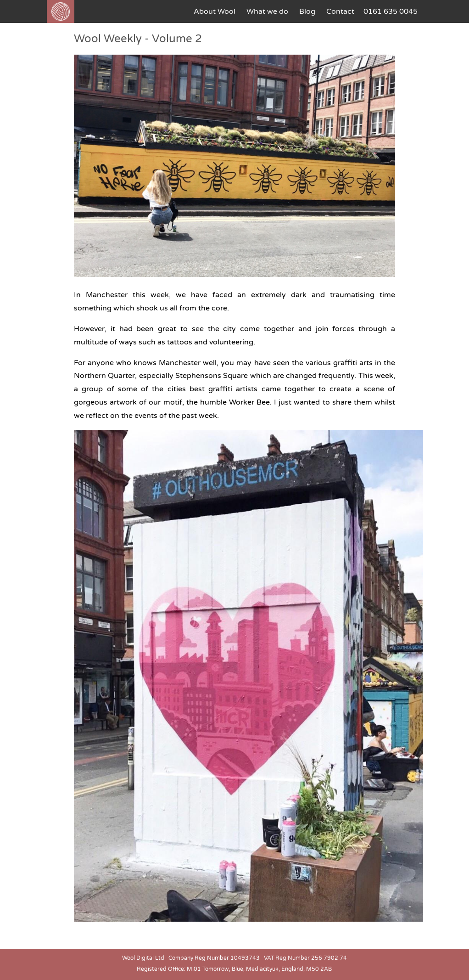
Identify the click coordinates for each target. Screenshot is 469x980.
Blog (307, 11)
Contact (340, 11)
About (215, 11)
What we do (267, 11)
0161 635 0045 (391, 11)
